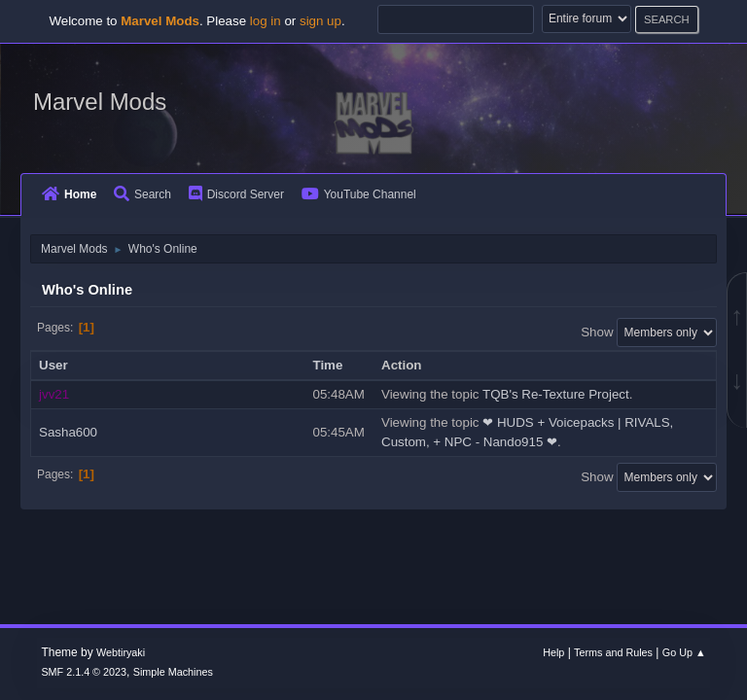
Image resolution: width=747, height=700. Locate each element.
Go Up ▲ (684, 652)
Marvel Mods (100, 102)
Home (69, 194)
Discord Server (236, 194)
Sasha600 (68, 432)
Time (337, 365)
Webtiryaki (121, 652)
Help (553, 652)
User (53, 365)
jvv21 (54, 394)
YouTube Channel (359, 194)
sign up (320, 21)
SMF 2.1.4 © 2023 (84, 672)
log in (266, 21)
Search (142, 194)
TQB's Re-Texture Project (556, 394)
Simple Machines (173, 672)
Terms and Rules (613, 652)
